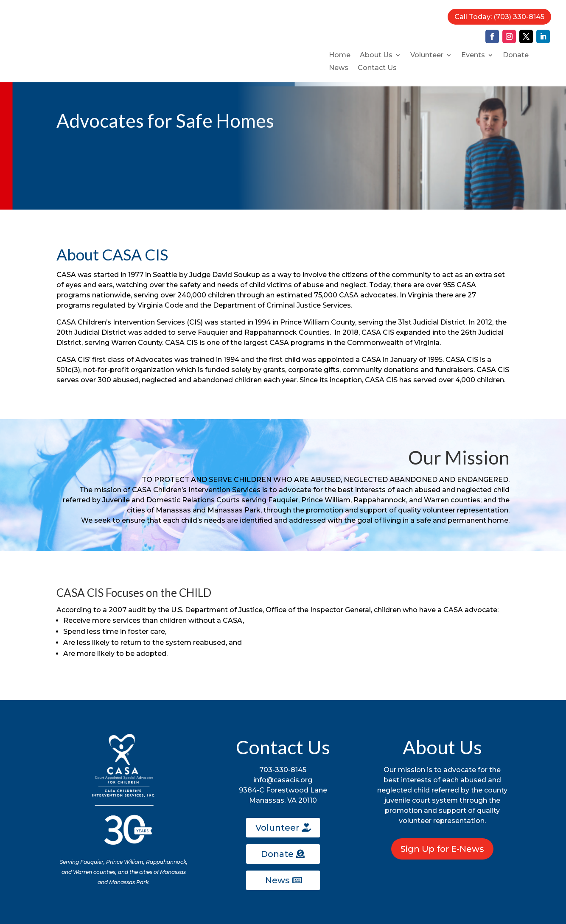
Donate (516, 56)
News (339, 68)
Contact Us (377, 68)
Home (340, 56)
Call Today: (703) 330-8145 (499, 17)
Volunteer (427, 56)
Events (473, 56)
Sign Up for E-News (442, 849)
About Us (376, 56)
